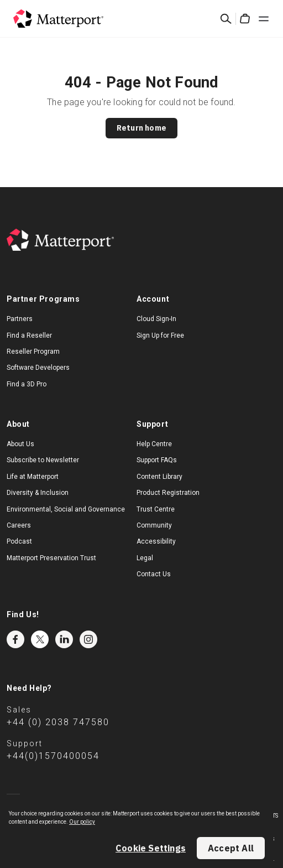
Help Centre (154, 444)
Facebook (15, 639)
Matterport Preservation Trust (51, 558)
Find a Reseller (29, 335)
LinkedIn (64, 639)
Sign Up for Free (160, 335)
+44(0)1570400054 (53, 756)
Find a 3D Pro (27, 384)
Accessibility (156, 541)
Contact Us (154, 574)
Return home (141, 128)
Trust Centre (156, 509)
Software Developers (38, 368)
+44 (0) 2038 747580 (58, 722)
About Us (20, 444)
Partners (20, 319)
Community (154, 525)
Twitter (40, 639)
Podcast (19, 541)
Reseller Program (33, 352)
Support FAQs (157, 460)
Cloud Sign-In (156, 319)
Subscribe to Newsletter (43, 460)
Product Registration (168, 493)
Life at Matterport (33, 477)
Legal (145, 558)
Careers (19, 525)
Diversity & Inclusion (38, 493)
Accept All (231, 848)
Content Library (159, 477)
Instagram (88, 639)
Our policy (82, 822)
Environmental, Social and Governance (66, 509)
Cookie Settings (151, 848)
